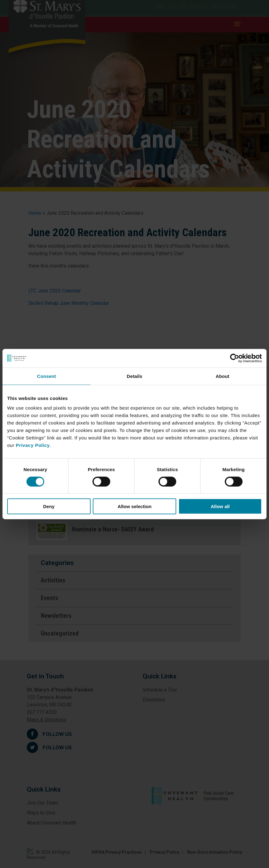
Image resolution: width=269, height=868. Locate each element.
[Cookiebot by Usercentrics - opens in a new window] (235, 358)
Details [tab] (134, 376)
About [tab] (223, 376)
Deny (49, 506)
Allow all (220, 506)
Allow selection (134, 506)
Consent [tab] (47, 376)
